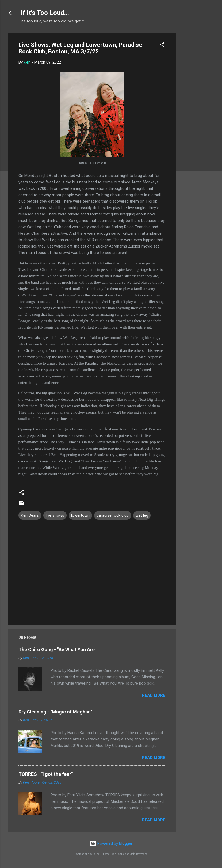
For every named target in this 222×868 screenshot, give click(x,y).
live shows (55, 515)
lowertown (80, 515)
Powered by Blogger (111, 843)
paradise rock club (113, 515)
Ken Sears (30, 515)
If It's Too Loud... (45, 13)
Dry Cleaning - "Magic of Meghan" (55, 712)
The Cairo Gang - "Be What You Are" (57, 649)
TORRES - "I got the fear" (46, 774)
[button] (162, 46)
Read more (154, 695)
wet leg (142, 515)
